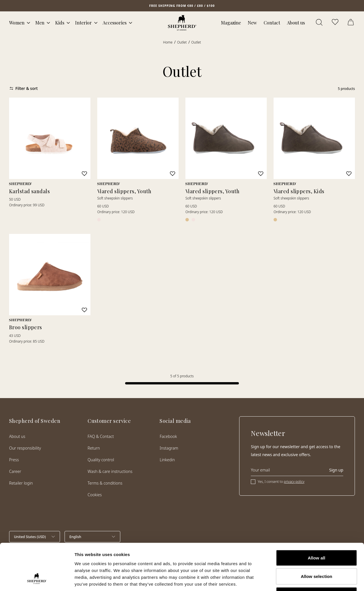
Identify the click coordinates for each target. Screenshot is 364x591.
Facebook (168, 436)
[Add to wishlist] (84, 174)
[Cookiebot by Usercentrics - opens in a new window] (37, 580)
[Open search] (320, 23)
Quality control (101, 460)
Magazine (231, 23)
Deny (316, 554)
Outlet (182, 42)
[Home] (182, 23)
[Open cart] (351, 23)
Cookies (95, 495)
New (252, 23)
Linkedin (167, 460)
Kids (60, 23)
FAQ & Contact (101, 436)
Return (94, 448)
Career (15, 471)
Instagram (169, 448)
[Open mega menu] (28, 23)
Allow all (317, 516)
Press (14, 460)
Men (40, 23)
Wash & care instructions (110, 471)
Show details (298, 580)
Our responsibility (25, 448)
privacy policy (294, 482)
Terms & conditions (105, 483)
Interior (83, 23)
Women (17, 23)
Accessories (115, 23)
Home (168, 42)
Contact (272, 23)
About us (296, 23)
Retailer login (21, 483)
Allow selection (317, 535)
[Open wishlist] (336, 23)
